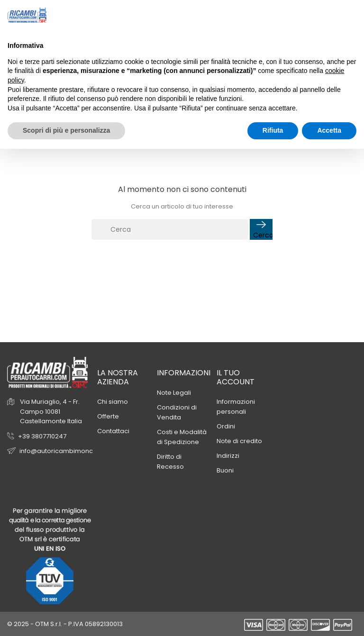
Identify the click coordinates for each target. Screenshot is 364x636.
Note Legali (174, 393)
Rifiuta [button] (273, 130)
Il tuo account (236, 377)
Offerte (108, 416)
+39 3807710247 (42, 436)
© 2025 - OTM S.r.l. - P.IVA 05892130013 (65, 624)
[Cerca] (170, 229)
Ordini (226, 426)
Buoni (225, 470)
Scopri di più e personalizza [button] (66, 130)
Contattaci (113, 431)
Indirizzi (228, 456)
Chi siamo (113, 402)
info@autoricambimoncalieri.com (72, 451)
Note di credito (239, 441)
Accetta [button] (329, 130)
